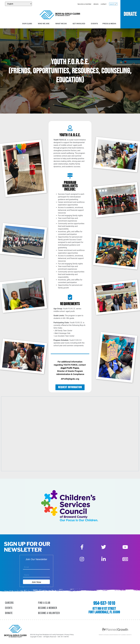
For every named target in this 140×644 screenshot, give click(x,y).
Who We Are (44, 24)
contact (103, 4)
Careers (9, 603)
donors (96, 4)
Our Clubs (28, 24)
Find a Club (44, 603)
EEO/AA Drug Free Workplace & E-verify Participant (47, 635)
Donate (9, 613)
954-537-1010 (104, 603)
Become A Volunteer (49, 613)
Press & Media (110, 24)
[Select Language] (18, 4)
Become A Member (48, 608)
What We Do (62, 24)
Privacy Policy (69, 635)
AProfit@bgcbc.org (70, 379)
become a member (84, 4)
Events (94, 24)
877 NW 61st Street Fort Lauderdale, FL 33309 (104, 610)
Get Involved (79, 24)
